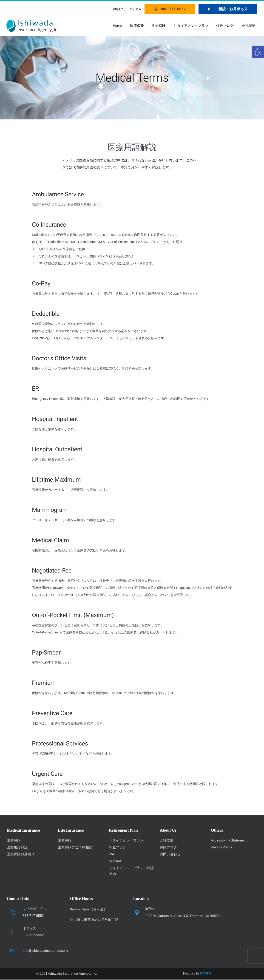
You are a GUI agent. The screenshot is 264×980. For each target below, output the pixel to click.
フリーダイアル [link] (35, 909)
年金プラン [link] (118, 848)
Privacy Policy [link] (221, 848)
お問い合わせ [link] (170, 855)
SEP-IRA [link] (115, 861)
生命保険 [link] (158, 26)
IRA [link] (112, 855)
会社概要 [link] (248, 26)
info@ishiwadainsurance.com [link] (45, 951)
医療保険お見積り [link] (21, 855)
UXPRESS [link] (206, 974)
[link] (258, 52)
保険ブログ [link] (224, 26)
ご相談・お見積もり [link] (228, 9)
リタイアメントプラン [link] (190, 26)
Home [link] (117, 26)
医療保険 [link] (136, 26)
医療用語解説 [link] (17, 848)
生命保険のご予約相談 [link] (75, 848)
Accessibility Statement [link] (229, 841)
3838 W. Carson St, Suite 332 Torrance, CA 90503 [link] (182, 916)
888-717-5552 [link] (170, 9)
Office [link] (150, 909)
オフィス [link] (29, 929)
